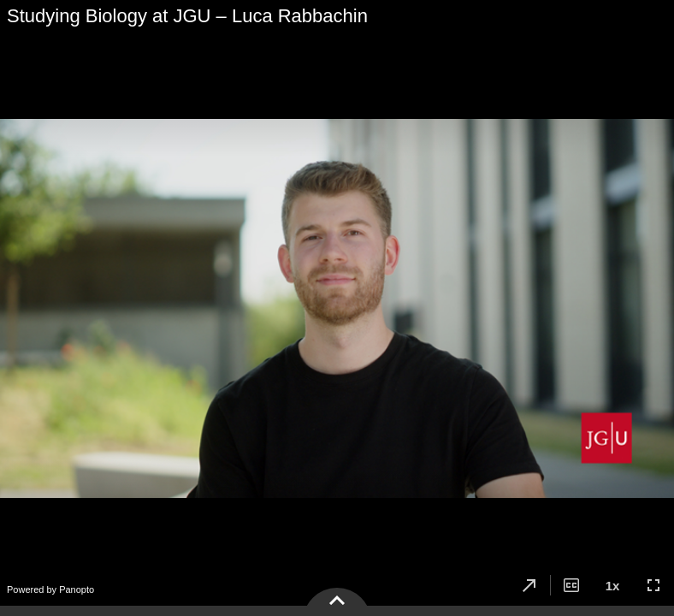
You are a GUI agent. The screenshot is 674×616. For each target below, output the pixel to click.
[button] (529, 585)
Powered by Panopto (50, 589)
